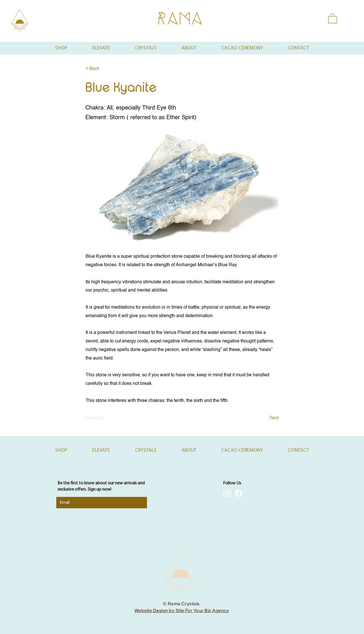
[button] (333, 18)
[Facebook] (239, 493)
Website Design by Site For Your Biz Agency (182, 611)
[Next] (265, 418)
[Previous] (104, 418)
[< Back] (104, 69)
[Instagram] (227, 493)
